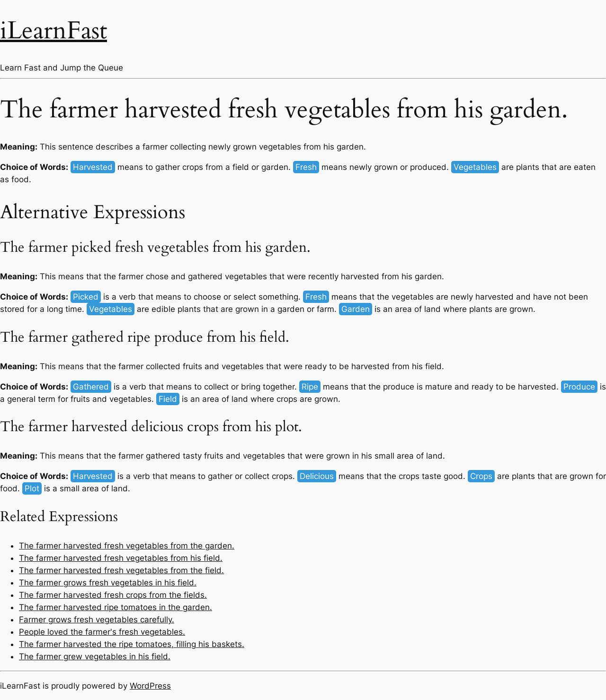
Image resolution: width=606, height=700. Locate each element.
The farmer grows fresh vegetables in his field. (108, 583)
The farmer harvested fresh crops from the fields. (113, 595)
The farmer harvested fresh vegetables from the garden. (127, 546)
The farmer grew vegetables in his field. (95, 656)
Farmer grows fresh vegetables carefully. (97, 620)
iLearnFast (53, 31)
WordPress (150, 686)
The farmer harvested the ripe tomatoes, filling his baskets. (132, 644)
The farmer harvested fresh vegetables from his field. (121, 558)
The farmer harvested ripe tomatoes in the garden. (116, 607)
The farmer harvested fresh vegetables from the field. (121, 570)
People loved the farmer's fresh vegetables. (102, 632)
